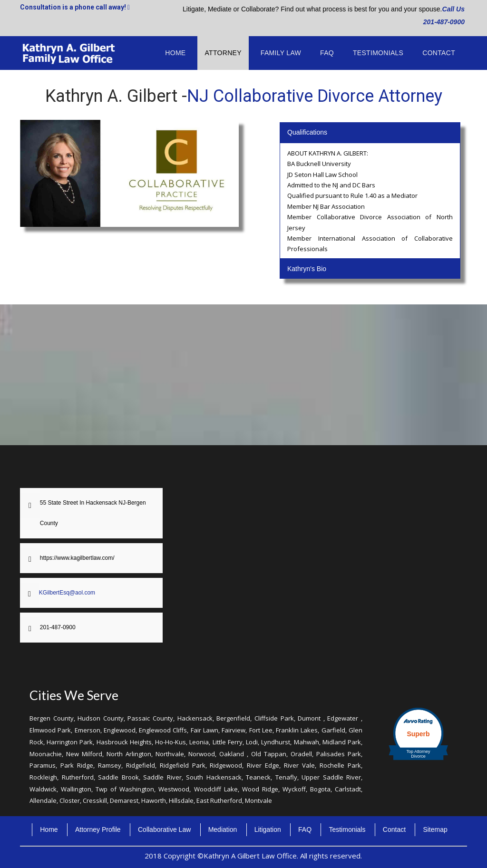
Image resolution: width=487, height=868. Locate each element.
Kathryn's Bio (307, 269)
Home (175, 53)
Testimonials (378, 53)
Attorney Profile (98, 829)
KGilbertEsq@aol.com (67, 593)
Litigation (268, 829)
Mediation (223, 829)
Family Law (281, 53)
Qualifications (307, 132)
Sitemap (435, 829)
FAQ (327, 53)
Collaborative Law (164, 829)
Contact (439, 53)
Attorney (223, 53)
